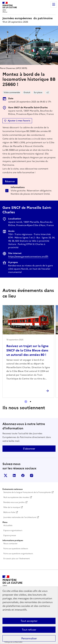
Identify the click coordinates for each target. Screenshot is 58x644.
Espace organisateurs (13, 530)
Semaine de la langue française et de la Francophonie (27, 492)
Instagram (32, 475)
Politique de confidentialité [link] (13, 642)
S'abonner (29, 449)
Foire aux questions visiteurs (16, 549)
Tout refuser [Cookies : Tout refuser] (29, 630)
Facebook (23, 475)
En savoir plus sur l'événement (17, 559)
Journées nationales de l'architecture (20, 517)
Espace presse (10, 535)
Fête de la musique (12, 507)
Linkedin (14, 475)
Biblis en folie (9, 512)
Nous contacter (10, 544)
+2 (47, 92)
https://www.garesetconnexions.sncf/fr (28, 257)
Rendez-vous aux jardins (14, 502)
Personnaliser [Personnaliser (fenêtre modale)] (29, 638)
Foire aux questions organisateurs (18, 554)
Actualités (8, 525)
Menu (54, 4)
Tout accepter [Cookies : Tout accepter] (29, 621)
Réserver (10, 181)
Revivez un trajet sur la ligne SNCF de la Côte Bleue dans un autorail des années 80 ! (27, 350)
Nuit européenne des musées (16, 497)
